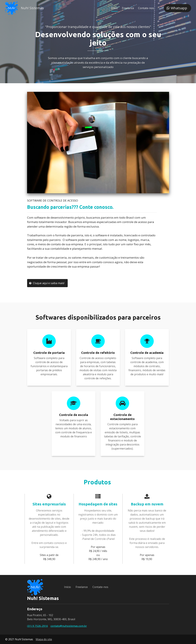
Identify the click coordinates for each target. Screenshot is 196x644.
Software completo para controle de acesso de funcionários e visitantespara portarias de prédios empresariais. (49, 366)
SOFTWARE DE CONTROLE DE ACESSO (53, 201)
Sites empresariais (49, 504)
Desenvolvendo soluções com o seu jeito (98, 38)
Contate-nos (145, 8)
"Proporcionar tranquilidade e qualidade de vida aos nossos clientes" (98, 27)
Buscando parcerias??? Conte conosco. (70, 207)
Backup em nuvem (147, 504)
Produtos (98, 482)
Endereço (35, 609)
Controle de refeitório (98, 353)
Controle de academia (147, 353)
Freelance (127, 8)
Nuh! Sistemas (33, 8)
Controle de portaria (49, 353)
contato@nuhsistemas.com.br (69, 626)
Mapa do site (44, 639)
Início (114, 8)
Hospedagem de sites (98, 504)
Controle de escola (74, 415)
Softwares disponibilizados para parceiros (98, 317)
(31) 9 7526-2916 (37, 626)
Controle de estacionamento (122, 417)
